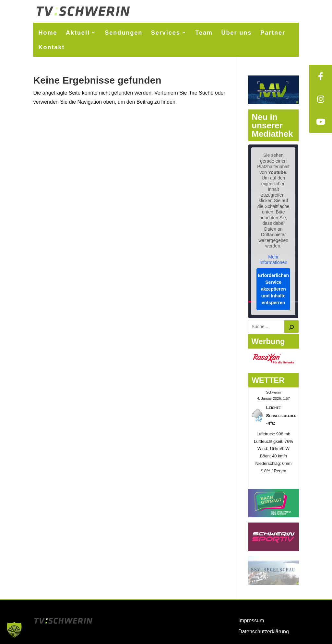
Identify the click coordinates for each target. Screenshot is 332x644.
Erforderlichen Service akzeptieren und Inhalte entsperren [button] (274, 289)
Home (48, 33)
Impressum (251, 621)
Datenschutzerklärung (264, 632)
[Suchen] (291, 327)
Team (204, 33)
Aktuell (78, 33)
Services (166, 33)
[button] (14, 630)
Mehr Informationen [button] (274, 260)
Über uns (236, 33)
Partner (273, 33)
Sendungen (124, 33)
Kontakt (51, 47)
